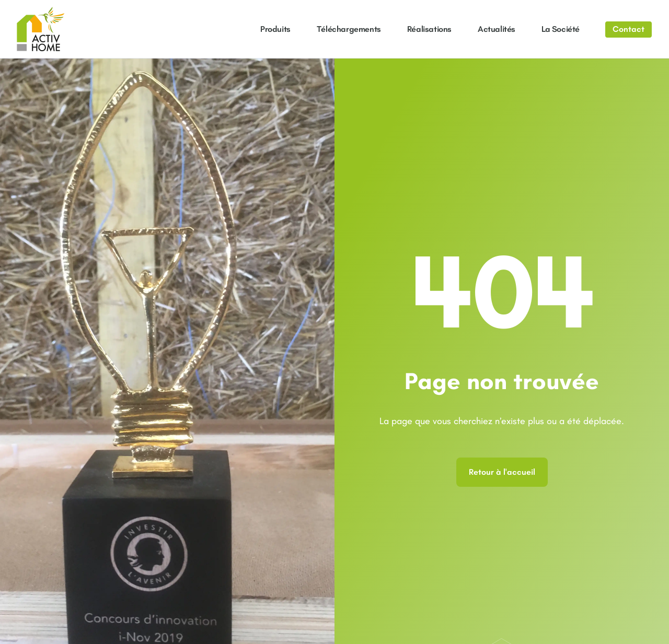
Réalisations (429, 29)
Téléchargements (349, 29)
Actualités (497, 29)
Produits (275, 29)
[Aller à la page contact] (628, 30)
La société (561, 29)
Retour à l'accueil (502, 472)
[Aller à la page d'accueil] (41, 29)
